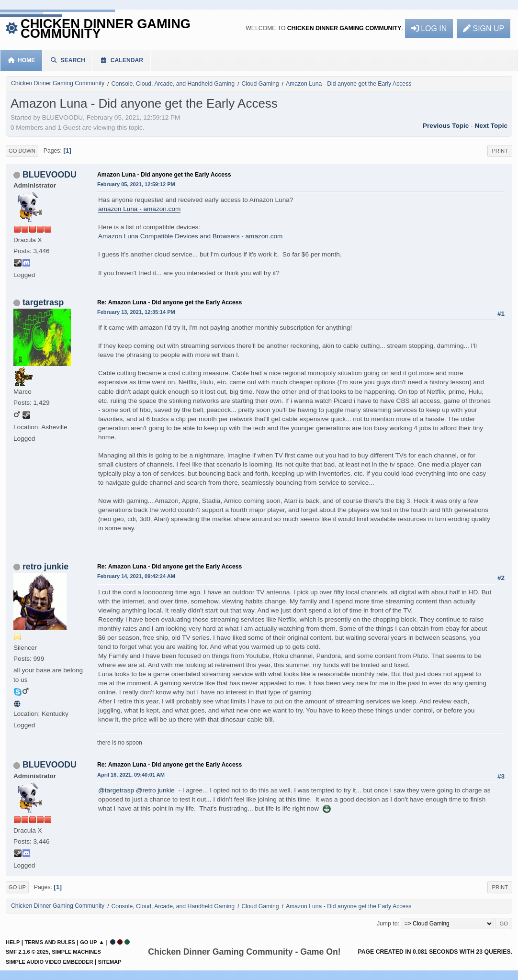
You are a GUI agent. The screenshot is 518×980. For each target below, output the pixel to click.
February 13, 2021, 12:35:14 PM (136, 312)
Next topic (491, 126)
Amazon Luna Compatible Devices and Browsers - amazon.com (190, 236)
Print (500, 151)
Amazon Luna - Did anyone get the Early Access (164, 175)
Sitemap (110, 962)
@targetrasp (116, 790)
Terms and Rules (50, 942)
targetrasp (43, 302)
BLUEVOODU (50, 175)
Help (13, 942)
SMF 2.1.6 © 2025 (27, 952)
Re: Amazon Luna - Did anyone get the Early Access (169, 302)
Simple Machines (76, 952)
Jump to (387, 924)
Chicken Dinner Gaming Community (106, 28)
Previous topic (446, 126)
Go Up (17, 887)
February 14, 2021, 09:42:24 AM (136, 576)
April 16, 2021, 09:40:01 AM (131, 775)
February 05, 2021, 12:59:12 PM (136, 184)
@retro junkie (155, 790)
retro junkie (45, 567)
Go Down (22, 151)
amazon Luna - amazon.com (139, 209)
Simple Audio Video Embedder (49, 962)
